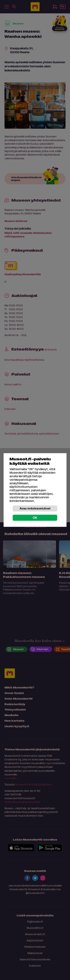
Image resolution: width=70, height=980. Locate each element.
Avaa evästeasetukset (35, 508)
